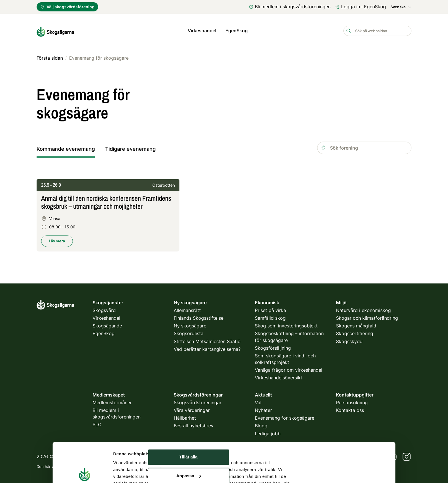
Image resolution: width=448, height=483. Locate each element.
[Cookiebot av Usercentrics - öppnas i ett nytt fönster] (84, 447)
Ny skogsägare (190, 324)
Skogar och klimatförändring (367, 316)
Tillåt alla (189, 392)
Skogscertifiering (355, 331)
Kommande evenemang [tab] (66, 147)
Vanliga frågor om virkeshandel (289, 368)
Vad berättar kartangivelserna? (207, 347)
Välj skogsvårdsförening (67, 7)
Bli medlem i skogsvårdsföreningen (290, 7)
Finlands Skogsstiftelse (199, 316)
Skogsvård (104, 308)
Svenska (401, 7)
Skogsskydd (349, 339)
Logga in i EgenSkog (361, 7)
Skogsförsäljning (273, 346)
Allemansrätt (187, 308)
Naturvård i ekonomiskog (363, 308)
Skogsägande (107, 324)
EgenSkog (237, 31)
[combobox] (364, 146)
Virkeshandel (202, 31)
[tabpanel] (224, 219)
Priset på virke (270, 308)
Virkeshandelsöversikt (279, 376)
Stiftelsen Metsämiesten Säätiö (207, 339)
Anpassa (189, 410)
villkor (186, 464)
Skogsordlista (189, 331)
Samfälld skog (270, 316)
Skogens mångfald (356, 324)
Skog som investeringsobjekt (286, 324)
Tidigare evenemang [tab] (130, 147)
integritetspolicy (158, 464)
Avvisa (189, 429)
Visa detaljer (126, 447)
